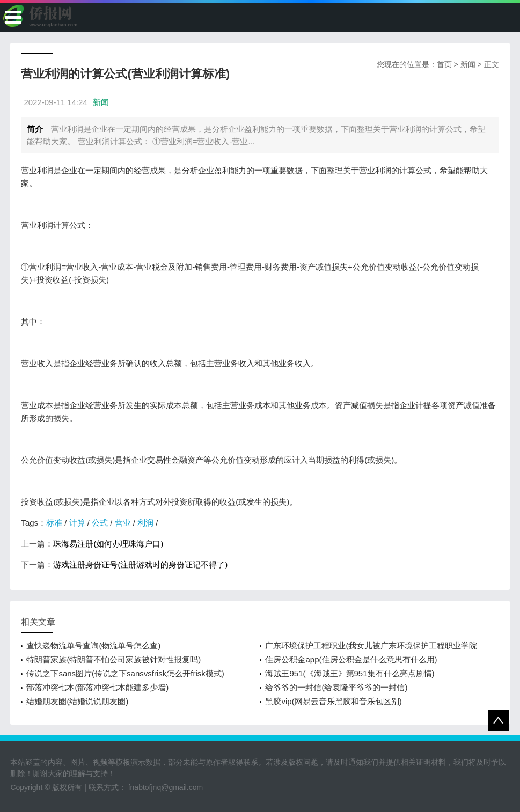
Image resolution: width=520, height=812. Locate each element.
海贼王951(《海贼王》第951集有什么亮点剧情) (350, 673)
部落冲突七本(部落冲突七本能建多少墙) (97, 687)
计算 (77, 523)
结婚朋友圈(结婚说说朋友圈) (77, 701)
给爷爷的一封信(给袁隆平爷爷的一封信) (336, 687)
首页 (444, 64)
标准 (54, 523)
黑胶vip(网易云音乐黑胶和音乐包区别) (333, 701)
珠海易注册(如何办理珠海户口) (108, 544)
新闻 (468, 64)
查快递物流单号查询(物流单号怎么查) (93, 645)
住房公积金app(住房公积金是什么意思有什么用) (351, 659)
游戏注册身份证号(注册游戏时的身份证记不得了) (140, 564)
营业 (123, 523)
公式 (100, 523)
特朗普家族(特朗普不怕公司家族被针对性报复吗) (113, 659)
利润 (145, 523)
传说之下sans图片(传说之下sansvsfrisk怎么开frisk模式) (125, 673)
